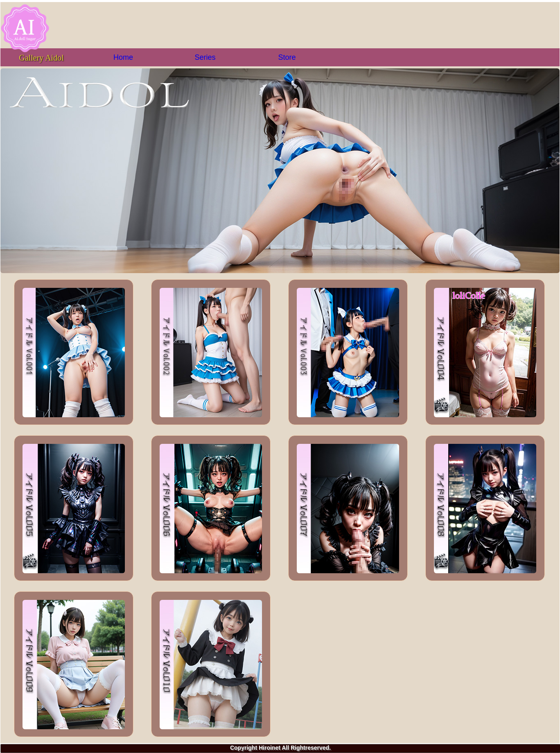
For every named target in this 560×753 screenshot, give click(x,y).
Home (123, 57)
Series (205, 57)
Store (287, 57)
